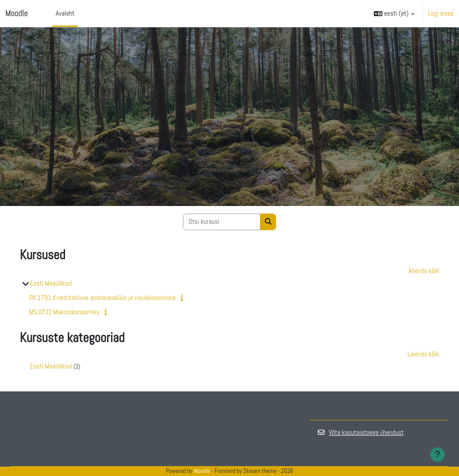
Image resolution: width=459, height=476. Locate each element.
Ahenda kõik (424, 271)
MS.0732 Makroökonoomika (64, 312)
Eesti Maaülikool (51, 283)
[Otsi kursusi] (222, 222)
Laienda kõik (423, 354)
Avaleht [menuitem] (65, 13)
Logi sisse (441, 13)
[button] (394, 13)
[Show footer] (437, 455)
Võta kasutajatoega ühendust (360, 432)
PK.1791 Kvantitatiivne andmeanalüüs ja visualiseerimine (102, 298)
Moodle (17, 13)
